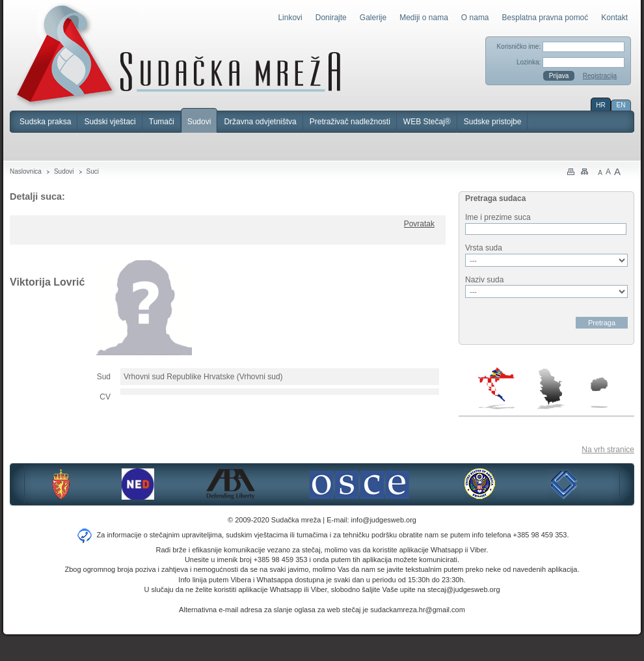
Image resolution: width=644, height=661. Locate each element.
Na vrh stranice (608, 450)
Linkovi (290, 18)
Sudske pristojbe (493, 122)
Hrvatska (497, 388)
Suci (93, 171)
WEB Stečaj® (427, 122)
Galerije (373, 18)
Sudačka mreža (179, 55)
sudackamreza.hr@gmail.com (418, 610)
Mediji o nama (424, 18)
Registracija (600, 76)
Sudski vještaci (110, 122)
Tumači (162, 122)
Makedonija (599, 393)
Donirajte (331, 18)
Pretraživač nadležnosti (350, 122)
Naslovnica (26, 171)
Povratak (419, 224)
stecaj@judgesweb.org (463, 589)
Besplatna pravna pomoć (545, 18)
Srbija (550, 388)
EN (621, 105)
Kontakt (614, 18)
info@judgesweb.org (384, 520)
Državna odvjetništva (260, 122)
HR (600, 105)
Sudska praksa (45, 122)
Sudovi (199, 122)
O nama (475, 18)
